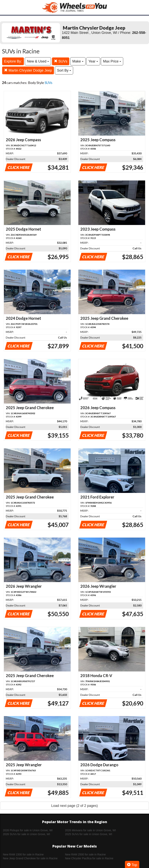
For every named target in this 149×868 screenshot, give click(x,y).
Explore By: (13, 61)
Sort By (64, 70)
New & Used (38, 61)
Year (93, 61)
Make (78, 61)
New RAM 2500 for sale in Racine (85, 854)
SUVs (61, 61)
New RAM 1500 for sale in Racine (23, 854)
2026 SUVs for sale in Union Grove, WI (26, 834)
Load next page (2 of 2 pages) (74, 806)
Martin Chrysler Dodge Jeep (28, 70)
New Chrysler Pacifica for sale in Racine (89, 858)
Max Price (112, 61)
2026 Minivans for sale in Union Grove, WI (90, 830)
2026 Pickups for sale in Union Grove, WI (28, 830)
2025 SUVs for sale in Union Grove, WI (89, 834)
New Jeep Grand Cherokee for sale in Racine (30, 858)
